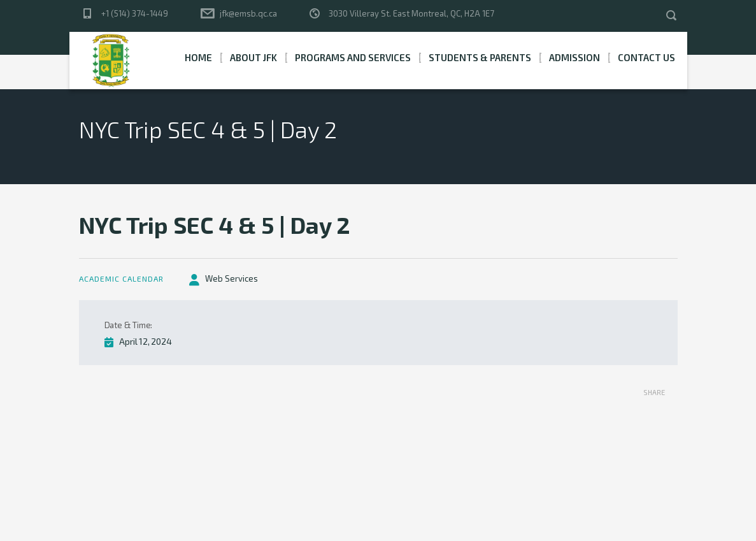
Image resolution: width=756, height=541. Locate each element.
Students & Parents (480, 57)
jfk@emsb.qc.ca (248, 13)
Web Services (232, 278)
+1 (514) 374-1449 (135, 13)
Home (198, 57)
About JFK (253, 57)
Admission (574, 57)
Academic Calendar (121, 278)
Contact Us (646, 57)
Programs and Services (353, 57)
